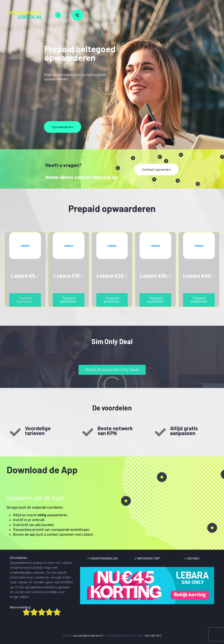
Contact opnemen (156, 170)
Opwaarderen (63, 127)
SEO (159, 636)
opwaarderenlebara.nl (88, 636)
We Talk (150, 636)
